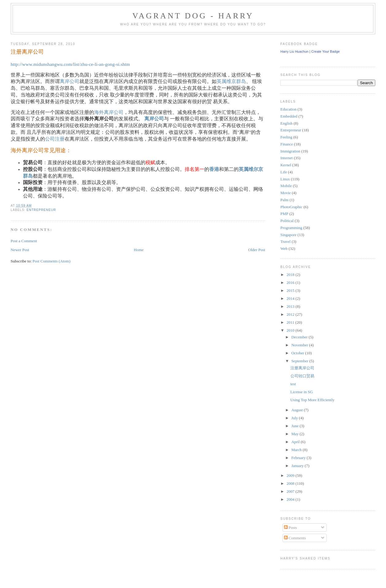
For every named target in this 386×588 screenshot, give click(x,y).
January (298, 466)
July (295, 418)
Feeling (286, 137)
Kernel (286, 165)
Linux (285, 179)
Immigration (290, 151)
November (300, 345)
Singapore (288, 235)
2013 (291, 306)
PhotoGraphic (291, 207)
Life (284, 172)
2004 (291, 499)
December (300, 337)
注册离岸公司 (27, 52)
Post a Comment (24, 241)
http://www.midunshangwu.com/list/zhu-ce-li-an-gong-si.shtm (70, 64)
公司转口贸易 (302, 376)
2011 (291, 322)
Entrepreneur (41, 210)
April (296, 442)
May (295, 434)
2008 (291, 483)
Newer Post (20, 250)
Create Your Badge (325, 51)
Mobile (286, 186)
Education (288, 109)
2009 (291, 475)
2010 (291, 330)
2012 (291, 314)
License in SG (302, 392)
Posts (291, 528)
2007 (291, 491)
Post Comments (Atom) (51, 261)
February (299, 458)
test (293, 384)
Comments (295, 538)
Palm (284, 200)
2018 (291, 275)
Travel (285, 241)
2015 (291, 290)
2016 (291, 283)
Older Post (257, 250)
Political (287, 221)
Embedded (289, 116)
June (295, 426)
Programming (291, 228)
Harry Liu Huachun (294, 51)
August (298, 410)
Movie (286, 193)
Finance (287, 144)
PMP (284, 214)
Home (139, 250)
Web (284, 249)
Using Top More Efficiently (312, 400)
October (298, 353)
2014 (291, 298)
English (286, 123)
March (297, 450)
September (300, 361)
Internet (286, 158)
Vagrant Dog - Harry (193, 16)
